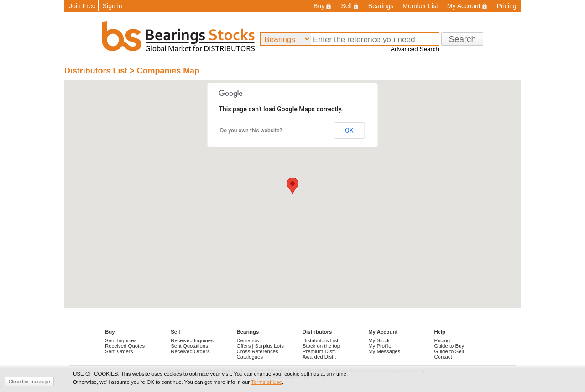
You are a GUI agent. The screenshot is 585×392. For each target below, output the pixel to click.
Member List (420, 6)
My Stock (379, 340)
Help (440, 332)
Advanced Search (415, 49)
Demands (248, 340)
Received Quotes (125, 346)
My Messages (384, 351)
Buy (323, 6)
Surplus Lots (269, 346)
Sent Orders (119, 351)
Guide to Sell (449, 351)
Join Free (82, 6)
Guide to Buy (449, 346)
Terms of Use (266, 382)
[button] (292, 186)
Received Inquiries (192, 340)
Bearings (381, 6)
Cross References (258, 351)
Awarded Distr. (319, 357)
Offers (244, 346)
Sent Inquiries (121, 340)
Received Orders (190, 351)
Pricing (507, 6)
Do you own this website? (251, 131)
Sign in (112, 6)
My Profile (380, 346)
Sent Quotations (189, 346)
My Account (467, 6)
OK (349, 131)
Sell (350, 6)
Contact (443, 357)
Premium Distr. (320, 351)
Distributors (317, 332)
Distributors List (96, 71)
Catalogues (250, 357)
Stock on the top (321, 346)
